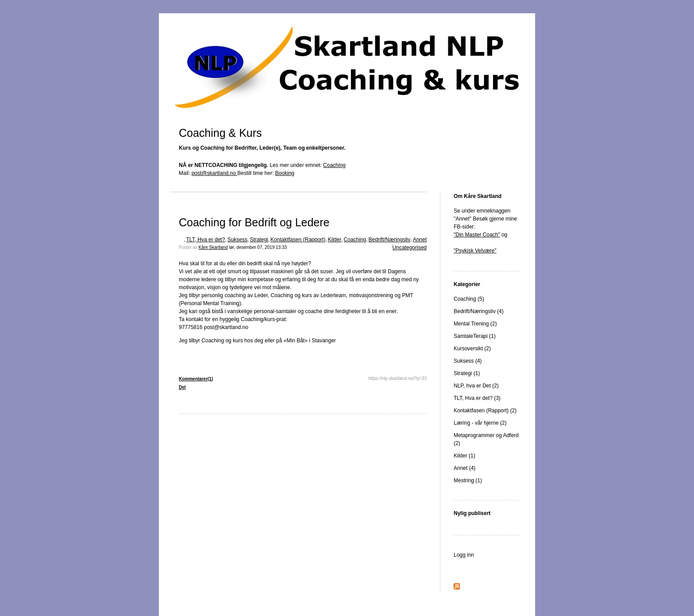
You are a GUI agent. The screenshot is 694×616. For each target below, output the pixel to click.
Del (182, 387)
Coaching (334, 165)
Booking (285, 173)
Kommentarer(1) (196, 379)
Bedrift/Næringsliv (390, 240)
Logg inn (464, 555)
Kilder (335, 240)
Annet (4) (465, 468)
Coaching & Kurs (220, 133)
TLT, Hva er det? (206, 240)
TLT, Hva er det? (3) (477, 398)
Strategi (259, 240)
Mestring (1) (468, 480)
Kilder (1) (465, 456)
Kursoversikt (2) (472, 349)
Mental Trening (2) (475, 324)
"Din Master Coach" (477, 235)
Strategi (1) (467, 373)
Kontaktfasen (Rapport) (298, 240)
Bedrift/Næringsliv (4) (479, 311)
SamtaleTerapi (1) (475, 336)
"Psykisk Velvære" (475, 251)
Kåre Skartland (213, 247)
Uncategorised (410, 248)
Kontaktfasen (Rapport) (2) (485, 411)
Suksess (237, 240)
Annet (420, 240)
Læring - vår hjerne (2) (480, 423)
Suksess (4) (468, 361)
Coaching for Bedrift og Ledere (254, 222)
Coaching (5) (469, 299)
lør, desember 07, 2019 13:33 (258, 247)
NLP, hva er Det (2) (476, 386)
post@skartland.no (215, 173)
